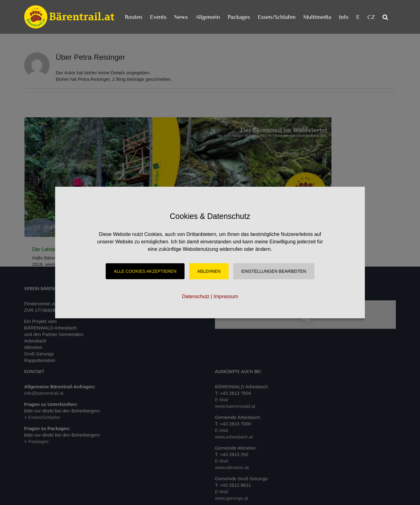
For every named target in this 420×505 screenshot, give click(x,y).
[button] (385, 17)
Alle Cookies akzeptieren (145, 271)
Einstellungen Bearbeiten (274, 271)
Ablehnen (209, 271)
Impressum (226, 296)
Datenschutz (196, 296)
